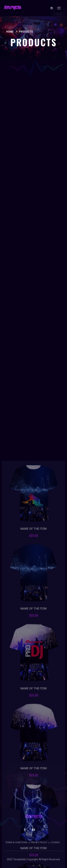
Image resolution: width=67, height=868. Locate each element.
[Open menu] (59, 8)
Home (10, 32)
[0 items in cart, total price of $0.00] (52, 8)
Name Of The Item (33, 693)
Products (26, 32)
